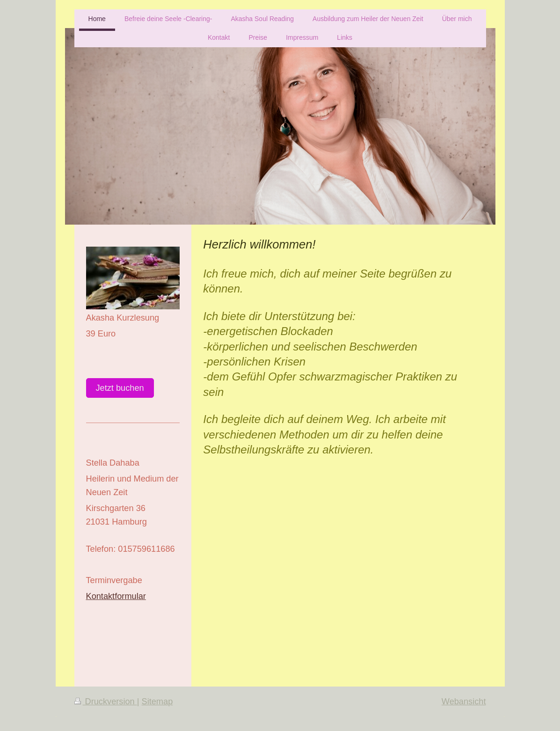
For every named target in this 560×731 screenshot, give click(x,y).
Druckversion (106, 702)
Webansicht (464, 702)
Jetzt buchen (120, 388)
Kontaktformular (116, 596)
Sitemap (157, 702)
